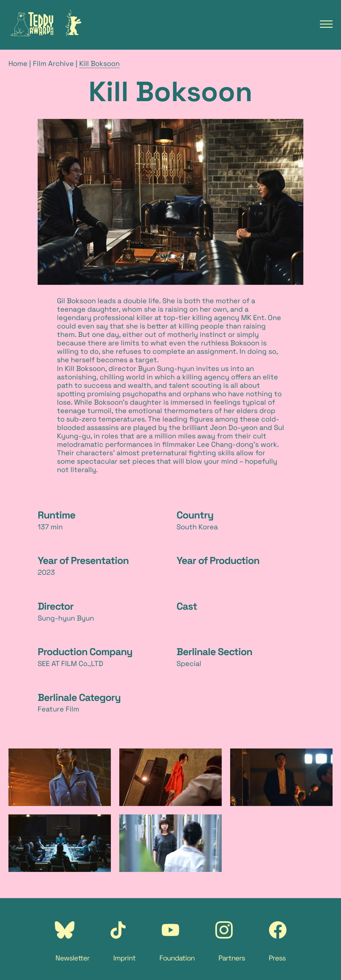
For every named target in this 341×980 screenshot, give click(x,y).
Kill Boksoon (99, 64)
